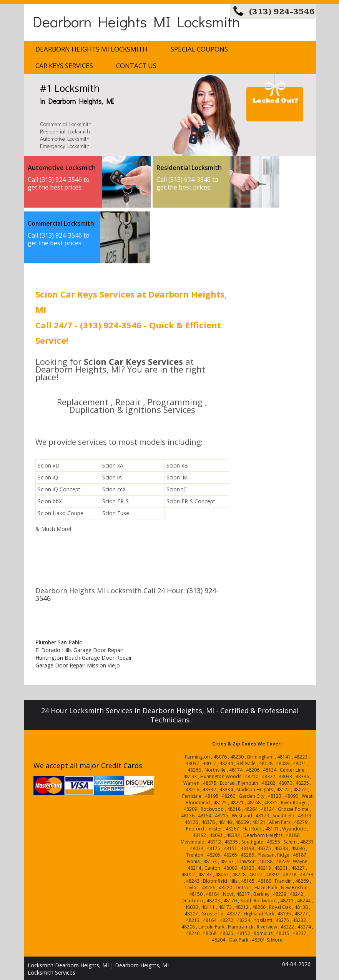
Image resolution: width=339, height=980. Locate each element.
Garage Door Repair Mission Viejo (78, 665)
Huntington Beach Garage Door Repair (84, 658)
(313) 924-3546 (282, 12)
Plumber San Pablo (59, 642)
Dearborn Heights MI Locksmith (136, 21)
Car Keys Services (64, 66)
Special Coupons (199, 49)
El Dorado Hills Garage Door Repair (79, 650)
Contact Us (136, 66)
